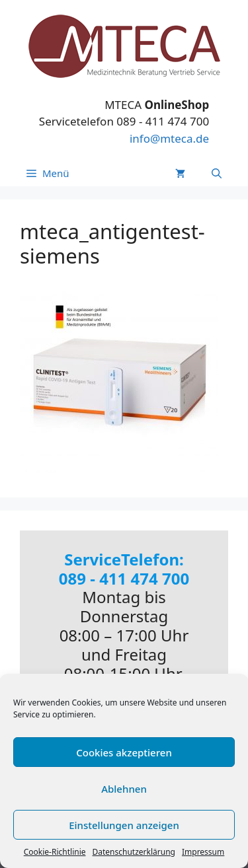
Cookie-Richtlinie (55, 852)
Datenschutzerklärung (134, 852)
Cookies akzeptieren (124, 752)
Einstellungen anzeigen (124, 825)
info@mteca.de (169, 138)
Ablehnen (124, 789)
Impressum (203, 852)
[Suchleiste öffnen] (217, 173)
